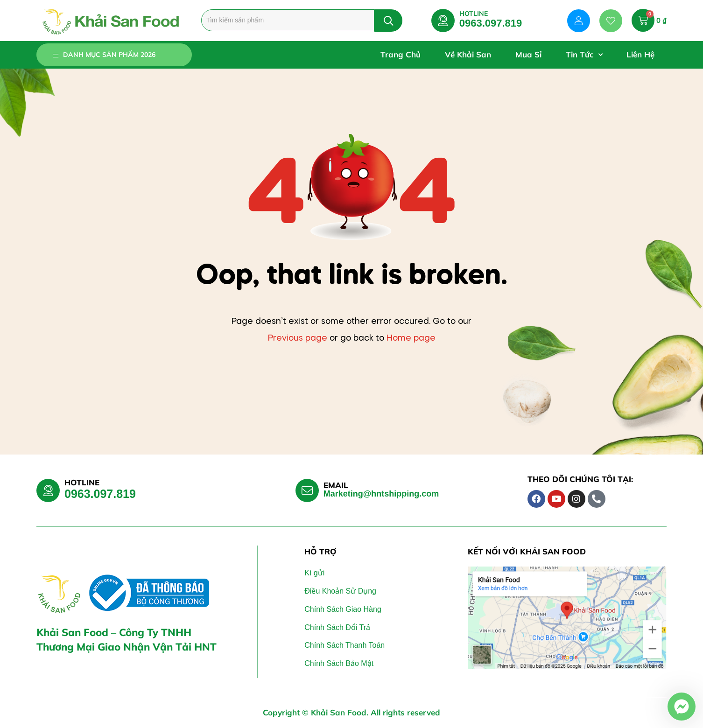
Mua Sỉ (528, 54)
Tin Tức (584, 55)
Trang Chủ (401, 54)
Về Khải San (468, 54)
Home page (411, 338)
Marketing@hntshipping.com (381, 494)
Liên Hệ (640, 54)
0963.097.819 (491, 23)
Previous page (298, 338)
